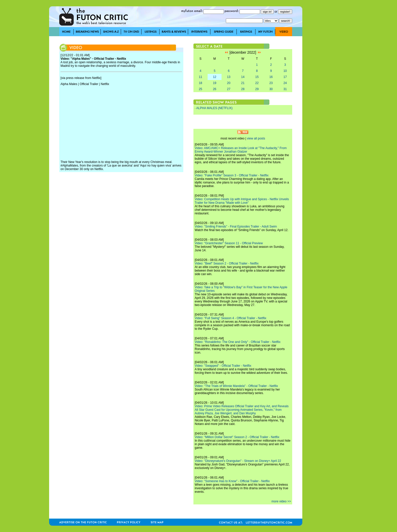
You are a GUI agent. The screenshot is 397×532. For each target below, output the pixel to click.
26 (215, 89)
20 (229, 83)
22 (257, 83)
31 (285, 89)
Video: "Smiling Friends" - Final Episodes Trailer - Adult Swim (236, 227)
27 (229, 89)
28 (243, 89)
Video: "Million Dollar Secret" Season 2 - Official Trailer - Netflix (237, 437)
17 (285, 77)
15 (257, 77)
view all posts (256, 138)
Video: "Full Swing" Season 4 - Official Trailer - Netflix (231, 318)
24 (285, 83)
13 (229, 77)
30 (271, 89)
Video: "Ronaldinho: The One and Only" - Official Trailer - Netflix (238, 342)
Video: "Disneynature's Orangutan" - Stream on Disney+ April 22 (238, 461)
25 (200, 89)
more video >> (281, 501)
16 (271, 77)
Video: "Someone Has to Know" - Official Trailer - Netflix (232, 481)
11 (200, 77)
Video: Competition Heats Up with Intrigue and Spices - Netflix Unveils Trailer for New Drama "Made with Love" (242, 201)
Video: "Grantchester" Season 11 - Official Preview (229, 243)
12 (215, 77)
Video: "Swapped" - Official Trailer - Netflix (223, 366)
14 (243, 77)
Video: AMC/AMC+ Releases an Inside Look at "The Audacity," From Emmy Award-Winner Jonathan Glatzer (241, 150)
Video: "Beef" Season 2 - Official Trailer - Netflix (227, 263)
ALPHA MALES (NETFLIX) (214, 108)
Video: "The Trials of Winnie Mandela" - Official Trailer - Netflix (236, 386)
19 (215, 83)
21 (243, 83)
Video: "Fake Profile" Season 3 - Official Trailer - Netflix (232, 175)
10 (285, 71)
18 (200, 83)
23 (271, 83)
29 (257, 89)
